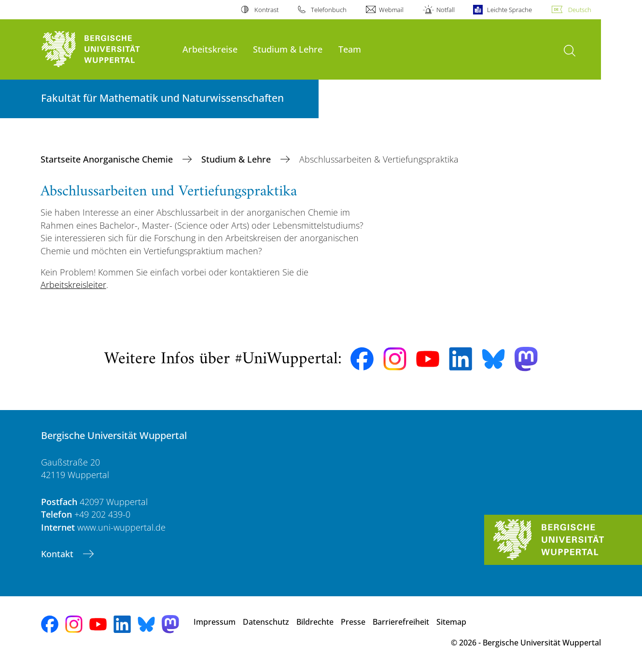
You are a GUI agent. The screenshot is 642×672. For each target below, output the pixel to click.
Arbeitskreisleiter (73, 285)
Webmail (391, 10)
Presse (353, 622)
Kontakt (58, 554)
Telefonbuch (329, 10)
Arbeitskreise (210, 49)
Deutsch (580, 10)
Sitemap (451, 622)
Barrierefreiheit (401, 622)
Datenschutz (266, 622)
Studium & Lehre (288, 49)
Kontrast (266, 10)
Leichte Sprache (509, 10)
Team (350, 49)
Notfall (446, 10)
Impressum (215, 622)
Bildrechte (315, 622)
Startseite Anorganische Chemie (108, 159)
